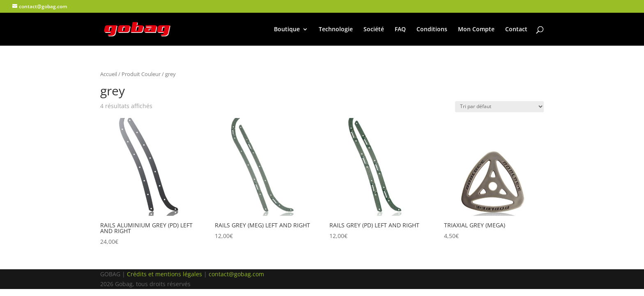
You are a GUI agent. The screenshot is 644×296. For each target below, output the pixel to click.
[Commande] (499, 107)
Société (374, 30)
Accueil (109, 74)
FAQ (400, 30)
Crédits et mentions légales (164, 274)
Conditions (432, 30)
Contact (516, 30)
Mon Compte (476, 30)
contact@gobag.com (236, 274)
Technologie (336, 30)
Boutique (287, 30)
